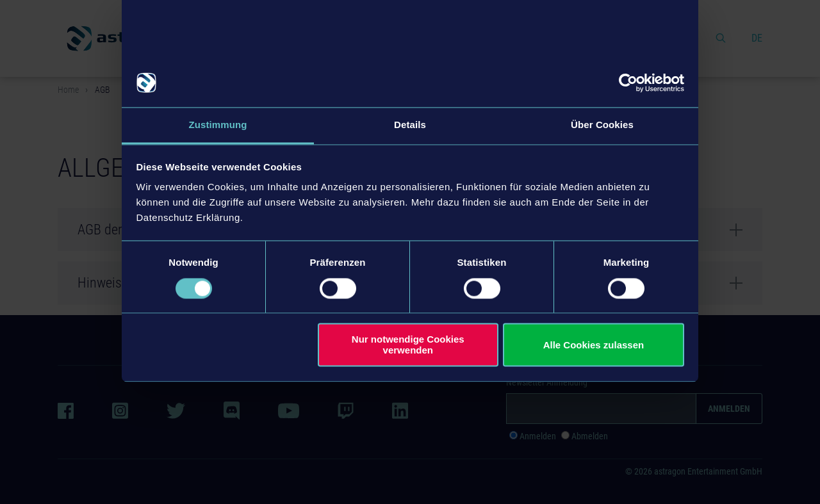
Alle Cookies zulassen (594, 345)
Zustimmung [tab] (218, 125)
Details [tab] (410, 125)
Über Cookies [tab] (602, 125)
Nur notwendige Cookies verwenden (408, 345)
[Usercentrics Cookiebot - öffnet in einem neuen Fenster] (628, 83)
